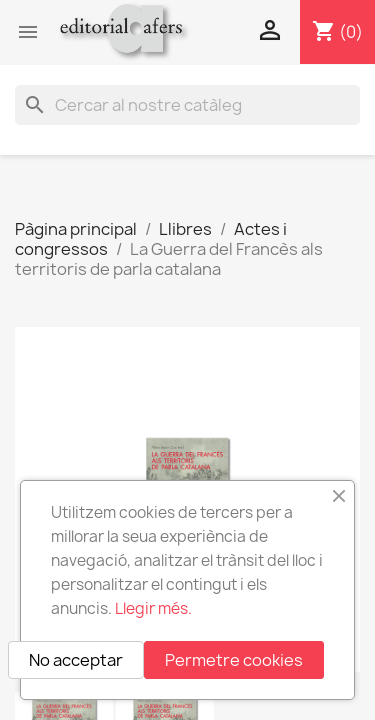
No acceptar (76, 660)
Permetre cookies (234, 660)
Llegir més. (153, 608)
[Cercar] (187, 105)
